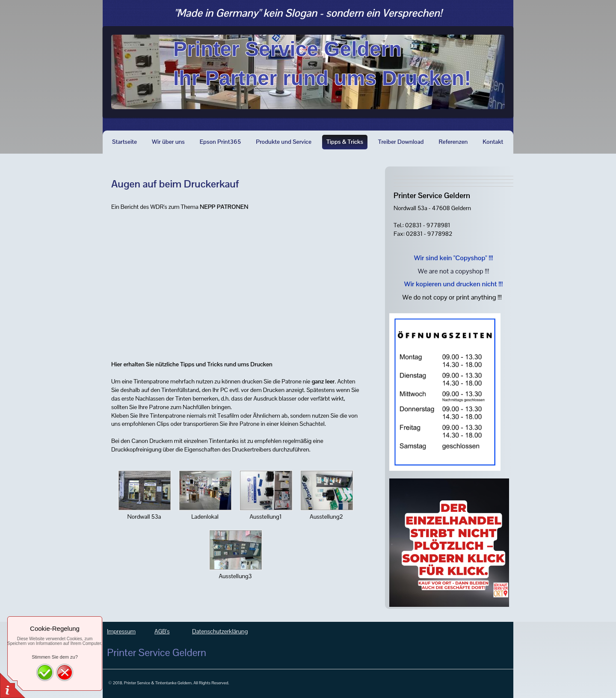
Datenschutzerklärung (220, 631)
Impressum (121, 631)
